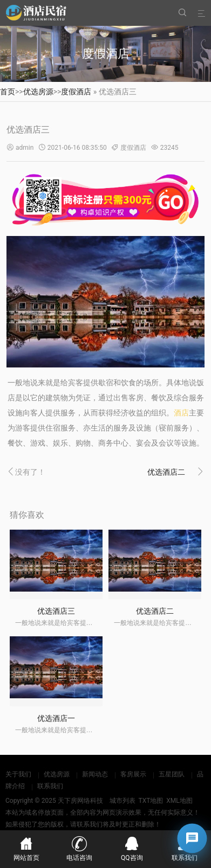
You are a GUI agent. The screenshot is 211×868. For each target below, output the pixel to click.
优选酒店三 (56, 611)
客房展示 (133, 774)
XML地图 (179, 801)
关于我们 (18, 774)
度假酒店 (76, 92)
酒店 (181, 413)
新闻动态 (95, 774)
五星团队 (172, 774)
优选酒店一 (56, 718)
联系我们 (50, 786)
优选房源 (38, 92)
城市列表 (122, 801)
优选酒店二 (166, 472)
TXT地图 (151, 801)
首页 (8, 92)
